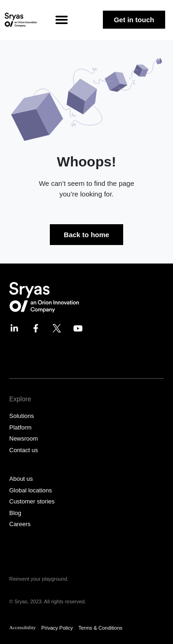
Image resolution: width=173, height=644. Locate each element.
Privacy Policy (57, 628)
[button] (61, 20)
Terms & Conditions (100, 628)
